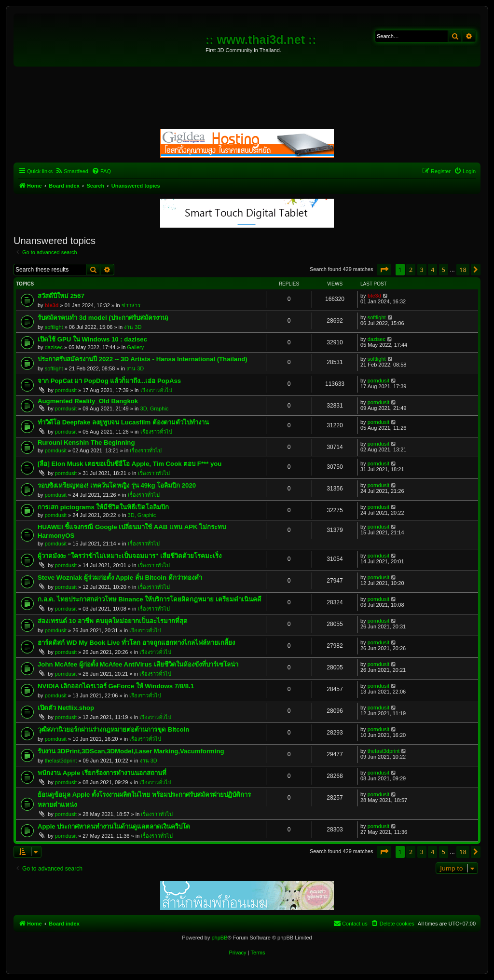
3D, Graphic (155, 408)
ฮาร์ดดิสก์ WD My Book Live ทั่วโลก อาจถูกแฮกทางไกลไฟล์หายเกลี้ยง (136, 643)
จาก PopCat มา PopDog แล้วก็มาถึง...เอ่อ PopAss (109, 381)
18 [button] (463, 270)
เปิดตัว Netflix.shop (66, 708)
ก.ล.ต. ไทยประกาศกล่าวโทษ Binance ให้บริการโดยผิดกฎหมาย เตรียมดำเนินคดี (150, 599)
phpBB (219, 938)
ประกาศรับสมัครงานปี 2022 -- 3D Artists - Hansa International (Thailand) (143, 359)
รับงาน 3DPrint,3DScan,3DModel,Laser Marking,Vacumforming (131, 751)
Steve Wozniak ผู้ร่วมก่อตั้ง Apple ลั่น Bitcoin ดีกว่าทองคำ (120, 578)
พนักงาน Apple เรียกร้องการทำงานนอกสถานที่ (102, 773)
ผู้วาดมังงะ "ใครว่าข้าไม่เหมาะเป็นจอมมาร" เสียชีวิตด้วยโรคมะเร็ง (130, 556)
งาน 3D (133, 327)
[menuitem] (72, 171)
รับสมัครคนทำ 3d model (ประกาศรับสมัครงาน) (103, 318)
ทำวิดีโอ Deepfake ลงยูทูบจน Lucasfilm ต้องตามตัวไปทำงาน (123, 422)
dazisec (54, 347)
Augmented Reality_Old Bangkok (88, 401)
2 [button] (411, 270)
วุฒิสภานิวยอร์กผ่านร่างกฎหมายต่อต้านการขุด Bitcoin (113, 729)
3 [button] (422, 270)
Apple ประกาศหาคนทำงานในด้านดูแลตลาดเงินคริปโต (114, 826)
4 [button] (432, 270)
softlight (54, 327)
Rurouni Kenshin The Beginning (86, 442)
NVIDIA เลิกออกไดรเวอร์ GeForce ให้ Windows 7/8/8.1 (116, 686)
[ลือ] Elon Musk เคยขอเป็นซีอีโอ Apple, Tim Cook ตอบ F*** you (130, 464)
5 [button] (444, 270)
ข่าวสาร (131, 305)
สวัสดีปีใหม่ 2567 (61, 296)
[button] (384, 270)
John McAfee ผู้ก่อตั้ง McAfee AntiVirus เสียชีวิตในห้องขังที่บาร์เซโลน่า (138, 664)
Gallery (135, 347)
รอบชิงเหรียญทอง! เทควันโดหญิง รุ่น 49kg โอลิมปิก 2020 (117, 485)
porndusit (66, 390)
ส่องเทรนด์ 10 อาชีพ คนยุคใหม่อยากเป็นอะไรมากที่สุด (113, 621)
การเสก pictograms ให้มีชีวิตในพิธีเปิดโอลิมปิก (103, 507)
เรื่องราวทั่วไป (156, 390)
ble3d (52, 305)
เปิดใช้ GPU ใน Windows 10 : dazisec (92, 339)
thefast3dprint (61, 761)
